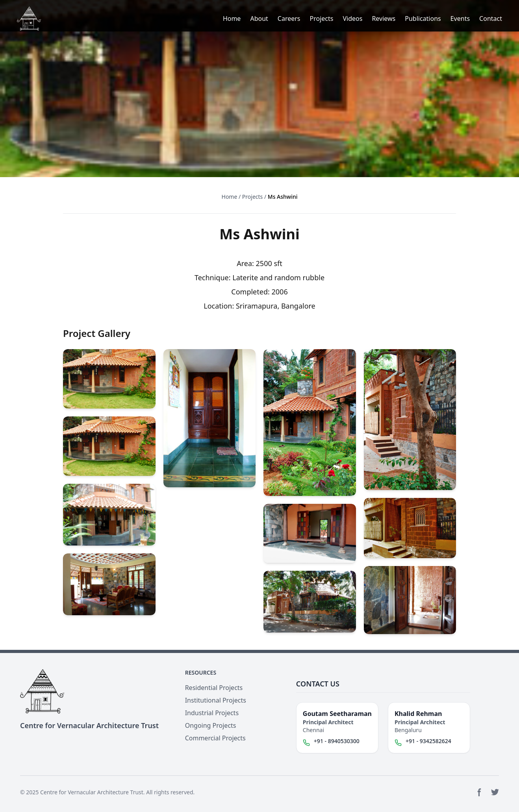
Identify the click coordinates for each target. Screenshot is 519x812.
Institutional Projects (216, 700)
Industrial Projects (212, 713)
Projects (322, 18)
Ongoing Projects (211, 725)
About (259, 18)
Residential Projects (214, 688)
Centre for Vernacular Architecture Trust (92, 792)
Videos (352, 18)
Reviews (384, 18)
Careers (289, 18)
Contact (491, 18)
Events (460, 18)
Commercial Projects (215, 738)
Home (232, 18)
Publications (423, 18)
